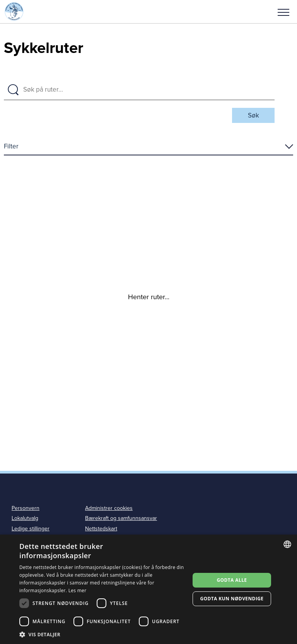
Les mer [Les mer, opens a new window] (78, 590)
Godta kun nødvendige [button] (232, 599)
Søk (253, 115)
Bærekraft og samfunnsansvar (121, 518)
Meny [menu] (283, 12)
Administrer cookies (109, 508)
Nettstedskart (101, 529)
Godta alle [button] (232, 580)
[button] (283, 12)
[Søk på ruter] (147, 90)
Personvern (26, 508)
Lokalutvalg (25, 518)
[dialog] (148, 589)
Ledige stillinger (31, 529)
